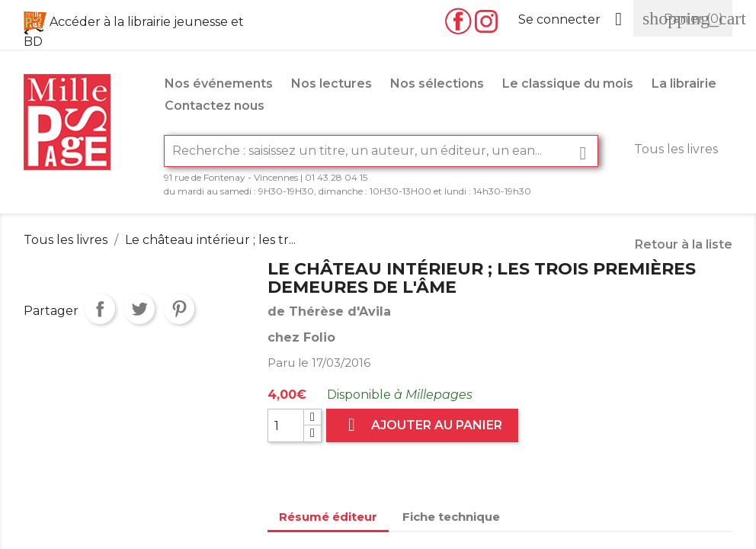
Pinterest (179, 309)
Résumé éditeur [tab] (328, 517)
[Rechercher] (381, 151)
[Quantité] (286, 425)
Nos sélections (437, 83)
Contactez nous (215, 106)
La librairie (684, 83)
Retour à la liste (684, 244)
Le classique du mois (568, 83)
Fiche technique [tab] (451, 517)
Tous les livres (676, 149)
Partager (100, 309)
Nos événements (219, 83)
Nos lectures (332, 83)
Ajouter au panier (422, 425)
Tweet (139, 309)
